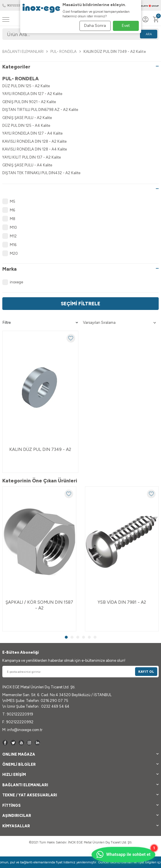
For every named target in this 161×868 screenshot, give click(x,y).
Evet (126, 26)
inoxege (13, 282)
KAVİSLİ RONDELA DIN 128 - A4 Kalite (35, 149)
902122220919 (14, 5)
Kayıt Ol (146, 672)
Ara (149, 34)
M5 (9, 201)
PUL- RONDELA (64, 52)
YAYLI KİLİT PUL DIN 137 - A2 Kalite (32, 157)
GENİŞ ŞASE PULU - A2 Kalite (27, 118)
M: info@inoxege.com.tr (22, 730)
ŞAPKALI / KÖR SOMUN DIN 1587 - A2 (39, 605)
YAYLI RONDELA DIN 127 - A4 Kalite (32, 133)
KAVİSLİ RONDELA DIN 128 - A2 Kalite (34, 141)
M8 (9, 219)
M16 (9, 245)
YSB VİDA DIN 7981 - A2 (122, 602)
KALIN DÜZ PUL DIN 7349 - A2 (40, 449)
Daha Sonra (95, 26)
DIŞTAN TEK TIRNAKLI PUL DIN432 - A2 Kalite (41, 173)
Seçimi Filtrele (80, 304)
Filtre (40, 323)
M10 (10, 227)
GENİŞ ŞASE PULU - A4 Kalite (27, 165)
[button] (66, 637)
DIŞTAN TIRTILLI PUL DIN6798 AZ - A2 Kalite (40, 110)
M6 (9, 210)
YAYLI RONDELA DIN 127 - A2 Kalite (32, 94)
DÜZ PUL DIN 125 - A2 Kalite (26, 86)
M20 (10, 253)
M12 (10, 236)
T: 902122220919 (18, 714)
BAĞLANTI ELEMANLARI (23, 52)
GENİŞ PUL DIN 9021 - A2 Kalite (29, 102)
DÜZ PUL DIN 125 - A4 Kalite (26, 126)
